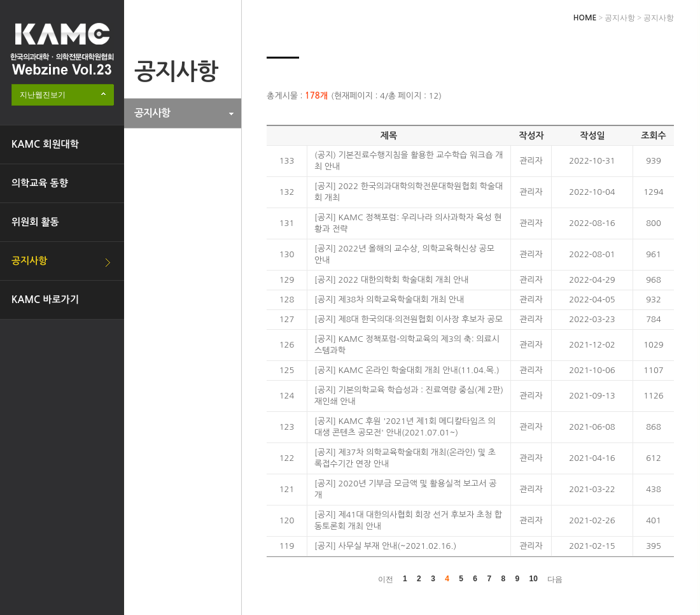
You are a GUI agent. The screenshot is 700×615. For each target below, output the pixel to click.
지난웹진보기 (43, 95)
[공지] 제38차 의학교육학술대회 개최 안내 (389, 300)
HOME (585, 18)
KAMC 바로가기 (45, 300)
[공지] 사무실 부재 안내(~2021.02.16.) (385, 546)
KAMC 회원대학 (45, 144)
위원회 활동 (35, 222)
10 (534, 579)
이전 (386, 579)
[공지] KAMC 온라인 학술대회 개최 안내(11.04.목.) (407, 370)
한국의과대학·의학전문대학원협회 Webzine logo (62, 49)
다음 (555, 579)
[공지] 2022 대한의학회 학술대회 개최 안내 (391, 280)
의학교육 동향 (40, 183)
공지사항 (29, 261)
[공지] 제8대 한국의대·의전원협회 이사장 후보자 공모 (409, 319)
